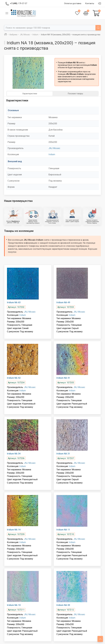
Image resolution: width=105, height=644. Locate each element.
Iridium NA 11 (63, 530)
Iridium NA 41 (63, 378)
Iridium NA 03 (63, 605)
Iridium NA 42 (14, 378)
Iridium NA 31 (63, 454)
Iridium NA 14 (14, 530)
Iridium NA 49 (63, 302)
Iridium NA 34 (14, 454)
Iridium (52, 154)
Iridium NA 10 (14, 605)
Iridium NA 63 (14, 302)
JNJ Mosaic (54, 148)
